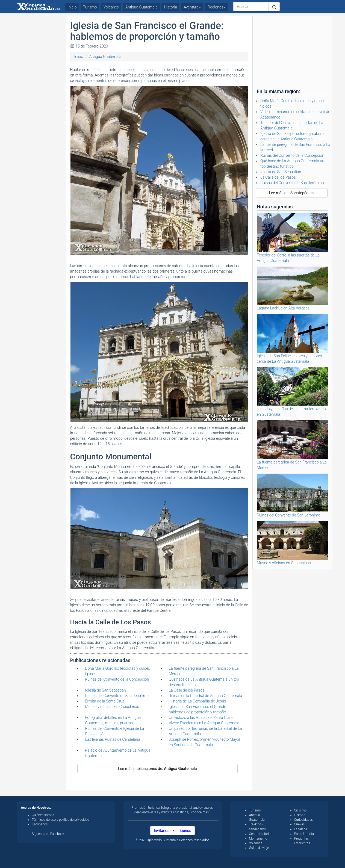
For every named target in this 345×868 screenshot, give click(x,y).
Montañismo (258, 839)
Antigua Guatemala (105, 57)
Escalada (301, 829)
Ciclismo (300, 810)
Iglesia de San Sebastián (106, 690)
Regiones (217, 7)
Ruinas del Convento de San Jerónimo (117, 696)
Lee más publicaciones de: (157, 769)
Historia (170, 7)
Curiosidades (304, 820)
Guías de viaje (259, 848)
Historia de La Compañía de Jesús (197, 701)
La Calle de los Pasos (187, 690)
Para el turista (304, 834)
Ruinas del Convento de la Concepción (117, 679)
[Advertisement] (39, 98)
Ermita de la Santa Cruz (105, 701)
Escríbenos (40, 824)
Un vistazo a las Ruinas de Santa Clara (201, 718)
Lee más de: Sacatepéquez (292, 193)
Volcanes (111, 7)
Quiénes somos (43, 815)
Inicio (79, 57)
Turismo (90, 7)
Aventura (192, 7)
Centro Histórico (261, 834)
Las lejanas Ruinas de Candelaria (113, 739)
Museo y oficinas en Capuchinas (112, 707)
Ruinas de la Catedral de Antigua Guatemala (205, 696)
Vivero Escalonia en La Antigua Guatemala (204, 723)
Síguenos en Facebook (48, 834)
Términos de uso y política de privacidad (61, 820)
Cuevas (300, 824)
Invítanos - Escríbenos (172, 831)
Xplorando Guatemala (163, 840)
